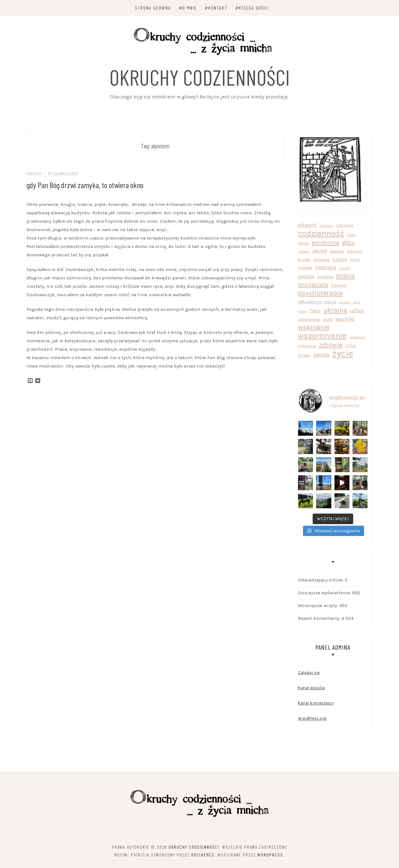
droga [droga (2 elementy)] (303, 243)
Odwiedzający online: (321, 580)
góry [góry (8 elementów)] (348, 242)
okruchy (34, 174)
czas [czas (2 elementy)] (351, 235)
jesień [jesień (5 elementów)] (320, 251)
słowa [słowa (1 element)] (302, 311)
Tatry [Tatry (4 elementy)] (315, 311)
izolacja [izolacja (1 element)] (304, 251)
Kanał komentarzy (316, 703)
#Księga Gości (252, 8)
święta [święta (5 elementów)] (321, 355)
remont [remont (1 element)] (345, 302)
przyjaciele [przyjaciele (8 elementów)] (313, 285)
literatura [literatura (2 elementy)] (321, 260)
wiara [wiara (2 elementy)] (328, 319)
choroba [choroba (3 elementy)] (344, 225)
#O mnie (188, 8)
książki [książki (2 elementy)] (304, 260)
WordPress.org (312, 718)
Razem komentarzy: (320, 618)
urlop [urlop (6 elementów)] (357, 311)
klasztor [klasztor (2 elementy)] (354, 251)
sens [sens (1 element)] (357, 302)
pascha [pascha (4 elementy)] (306, 276)
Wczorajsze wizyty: (319, 605)
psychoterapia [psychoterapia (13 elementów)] (320, 293)
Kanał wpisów (311, 688)
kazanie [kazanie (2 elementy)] (337, 251)
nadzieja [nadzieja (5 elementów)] (326, 267)
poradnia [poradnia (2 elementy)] (325, 277)
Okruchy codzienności (200, 77)
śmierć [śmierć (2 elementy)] (304, 355)
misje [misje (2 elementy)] (355, 260)
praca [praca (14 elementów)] (345, 276)
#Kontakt (216, 8)
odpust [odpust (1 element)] (345, 268)
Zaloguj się (309, 673)
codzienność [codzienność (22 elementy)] (321, 233)
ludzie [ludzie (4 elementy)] (340, 259)
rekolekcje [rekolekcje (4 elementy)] (310, 302)
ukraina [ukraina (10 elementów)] (335, 310)
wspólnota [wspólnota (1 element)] (357, 337)
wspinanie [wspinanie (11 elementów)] (314, 327)
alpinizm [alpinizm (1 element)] (326, 226)
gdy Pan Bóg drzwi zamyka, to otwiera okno (85, 185)
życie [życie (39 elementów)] (343, 354)
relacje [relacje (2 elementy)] (330, 302)
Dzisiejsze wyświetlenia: (325, 593)
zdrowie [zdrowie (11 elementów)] (331, 345)
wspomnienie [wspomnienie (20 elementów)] (322, 336)
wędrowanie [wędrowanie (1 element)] (307, 346)
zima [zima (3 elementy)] (351, 345)
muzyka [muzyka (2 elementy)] (305, 268)
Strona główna (153, 8)
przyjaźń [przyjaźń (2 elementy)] (339, 285)
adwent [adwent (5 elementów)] (307, 225)
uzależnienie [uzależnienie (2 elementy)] (309, 319)
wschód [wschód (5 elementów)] (345, 319)
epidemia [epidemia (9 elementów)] (325, 242)
